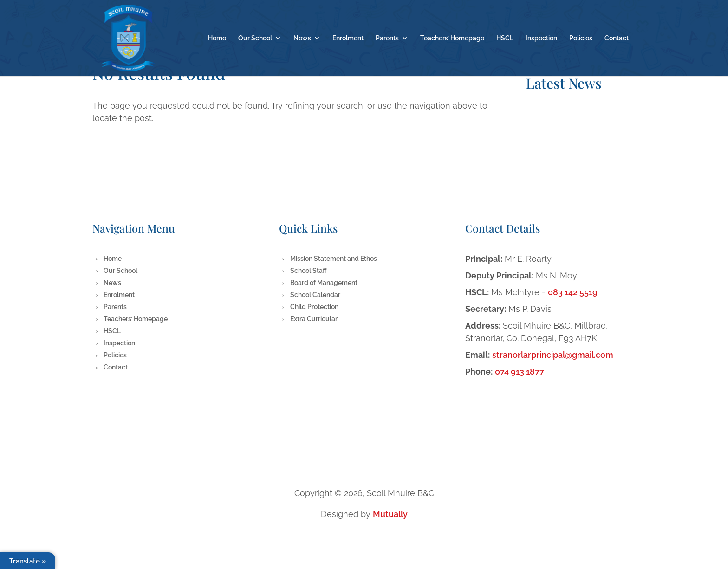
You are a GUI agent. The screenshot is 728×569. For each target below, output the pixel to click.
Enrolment (348, 38)
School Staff (309, 271)
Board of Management (324, 283)
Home (217, 38)
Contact (617, 38)
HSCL (505, 38)
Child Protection (314, 307)
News (302, 38)
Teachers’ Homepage (452, 38)
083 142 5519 (573, 292)
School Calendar (315, 295)
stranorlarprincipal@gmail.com (553, 355)
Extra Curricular (314, 319)
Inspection (541, 38)
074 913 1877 (520, 372)
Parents (387, 38)
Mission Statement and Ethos (334, 259)
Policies (581, 38)
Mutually (390, 514)
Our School (255, 38)
